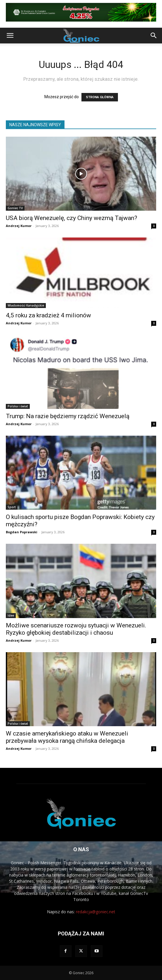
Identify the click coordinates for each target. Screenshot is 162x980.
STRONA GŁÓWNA (100, 97)
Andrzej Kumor (19, 226)
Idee (11, 615)
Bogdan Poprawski (22, 532)
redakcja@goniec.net (96, 912)
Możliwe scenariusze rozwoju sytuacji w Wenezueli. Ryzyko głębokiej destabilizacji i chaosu (76, 629)
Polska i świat (18, 406)
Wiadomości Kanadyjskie (26, 305)
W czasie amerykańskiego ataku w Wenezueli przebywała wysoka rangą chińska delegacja (67, 737)
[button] (10, 36)
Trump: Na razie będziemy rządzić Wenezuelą (68, 416)
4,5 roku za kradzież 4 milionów (48, 315)
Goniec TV (15, 208)
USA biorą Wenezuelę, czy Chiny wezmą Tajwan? (72, 218)
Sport (12, 507)
